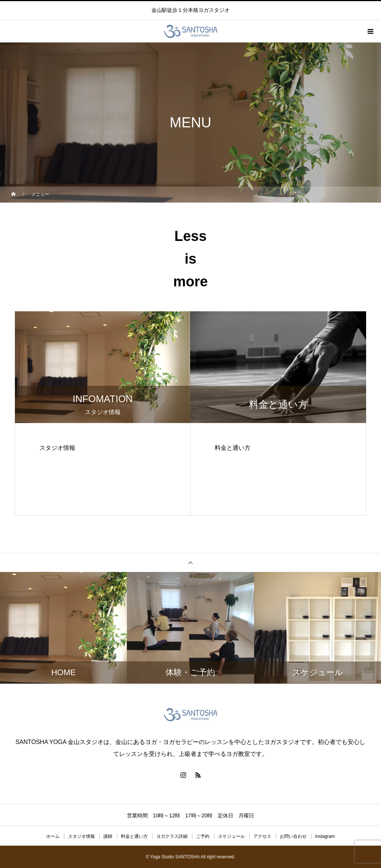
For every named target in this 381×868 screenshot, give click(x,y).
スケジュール (231, 836)
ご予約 (203, 836)
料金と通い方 (134, 836)
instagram (325, 836)
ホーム (53, 836)
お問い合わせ (293, 836)
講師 (108, 836)
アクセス (262, 836)
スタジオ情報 (81, 836)
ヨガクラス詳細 (172, 836)
